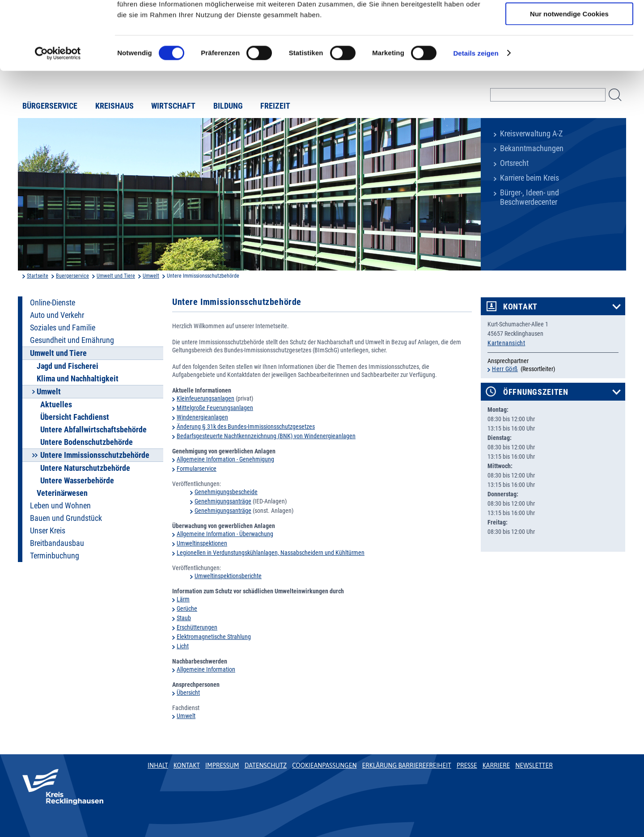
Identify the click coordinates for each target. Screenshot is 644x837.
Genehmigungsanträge (223, 501)
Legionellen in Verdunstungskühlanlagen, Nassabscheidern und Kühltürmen (271, 553)
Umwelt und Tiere (116, 276)
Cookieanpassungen (324, 765)
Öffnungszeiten (536, 392)
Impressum (222, 765)
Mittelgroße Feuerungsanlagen (215, 408)
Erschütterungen (197, 627)
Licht (183, 646)
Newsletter (534, 765)
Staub (184, 618)
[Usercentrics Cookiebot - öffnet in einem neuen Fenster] (58, 114)
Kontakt (520, 307)
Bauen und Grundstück (66, 518)
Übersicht (188, 693)
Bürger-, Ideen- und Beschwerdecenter (530, 197)
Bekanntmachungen (532, 148)
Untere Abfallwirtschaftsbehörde (93, 430)
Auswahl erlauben (569, 49)
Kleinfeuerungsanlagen (205, 398)
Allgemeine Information (206, 669)
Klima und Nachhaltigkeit (78, 379)
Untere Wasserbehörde (77, 481)
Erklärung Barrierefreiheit (406, 765)
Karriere (496, 765)
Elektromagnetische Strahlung (214, 637)
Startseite (38, 276)
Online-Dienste (53, 303)
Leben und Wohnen (60, 506)
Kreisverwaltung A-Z (531, 134)
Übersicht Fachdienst (75, 417)
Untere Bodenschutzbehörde (87, 442)
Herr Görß (505, 369)
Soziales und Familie (63, 328)
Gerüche (187, 609)
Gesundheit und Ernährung (72, 340)
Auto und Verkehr (57, 315)
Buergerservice (72, 276)
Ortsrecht (514, 163)
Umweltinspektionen (202, 543)
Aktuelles (56, 405)
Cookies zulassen (569, 22)
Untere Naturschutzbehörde (85, 468)
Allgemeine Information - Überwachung (225, 534)
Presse (467, 765)
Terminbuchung (55, 556)
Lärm (183, 599)
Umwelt (151, 276)
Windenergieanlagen (202, 417)
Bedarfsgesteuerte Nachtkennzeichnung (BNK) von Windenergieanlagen (266, 436)
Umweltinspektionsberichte (228, 576)
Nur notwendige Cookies (569, 74)
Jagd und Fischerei (68, 366)
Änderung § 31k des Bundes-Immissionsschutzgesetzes (246, 427)
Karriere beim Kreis (530, 178)
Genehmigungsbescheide (226, 492)
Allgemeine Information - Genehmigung (225, 459)
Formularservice (197, 469)
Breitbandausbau (57, 543)
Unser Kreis (48, 531)
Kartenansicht (506, 343)
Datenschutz (266, 765)
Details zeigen (476, 114)
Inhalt (158, 765)
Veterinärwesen (62, 493)
